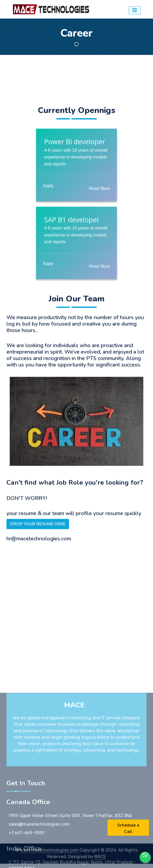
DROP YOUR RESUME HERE (38, 551)
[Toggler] (135, 10)
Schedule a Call (128, 828)
